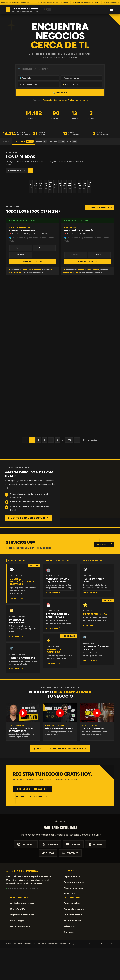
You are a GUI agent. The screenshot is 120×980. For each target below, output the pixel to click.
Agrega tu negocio (74, 941)
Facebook (50, 876)
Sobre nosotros (72, 935)
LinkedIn (96, 876)
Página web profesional (22, 947)
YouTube (73, 876)
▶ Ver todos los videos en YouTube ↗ (60, 781)
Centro (70, 141)
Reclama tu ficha (73, 947)
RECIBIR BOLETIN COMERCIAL (33, 829)
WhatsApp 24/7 (18, 941)
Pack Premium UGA (20, 959)
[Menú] (111, 9)
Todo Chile (26, 141)
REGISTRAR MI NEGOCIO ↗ (33, 821)
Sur (91, 141)
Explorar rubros (72, 909)
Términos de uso (73, 953)
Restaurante (60, 100)
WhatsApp (70, 885)
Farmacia (47, 100)
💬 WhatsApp (44, 280)
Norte (49, 141)
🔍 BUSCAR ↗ (60, 93)
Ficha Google (17, 953)
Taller (71, 100)
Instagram (26, 876)
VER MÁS (102, 576)
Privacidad (69, 959)
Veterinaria (82, 100)
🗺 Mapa (21, 287)
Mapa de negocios (73, 920)
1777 (69, 472)
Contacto (69, 965)
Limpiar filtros (17, 171)
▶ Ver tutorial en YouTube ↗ (28, 550)
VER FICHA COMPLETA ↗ (33, 294)
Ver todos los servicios (22, 935)
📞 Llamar (21, 280)
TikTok (48, 885)
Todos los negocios (100, 240)
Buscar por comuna (74, 915)
